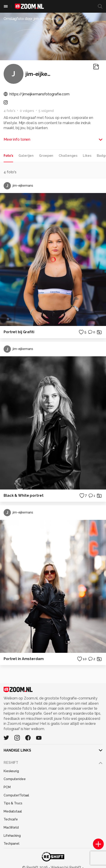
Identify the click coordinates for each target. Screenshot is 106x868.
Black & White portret (23, 495)
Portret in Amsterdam (24, 659)
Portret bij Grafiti (19, 332)
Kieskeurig (11, 771)
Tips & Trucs (13, 803)
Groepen (46, 156)
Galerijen (26, 156)
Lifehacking (12, 836)
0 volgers (27, 111)
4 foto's (9, 111)
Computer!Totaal (16, 795)
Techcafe (11, 819)
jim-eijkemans (18, 186)
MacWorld (11, 827)
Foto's (8, 156)
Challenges (68, 156)
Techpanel (12, 844)
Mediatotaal (13, 811)
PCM (7, 787)
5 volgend (46, 111)
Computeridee (15, 779)
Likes (87, 156)
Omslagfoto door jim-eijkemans (30, 19)
